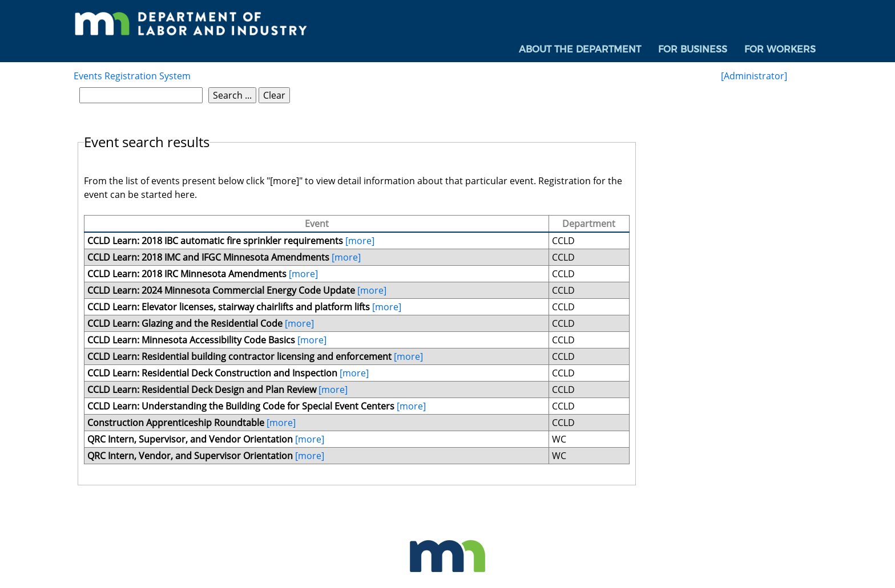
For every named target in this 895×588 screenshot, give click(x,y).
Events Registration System (132, 76)
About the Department (580, 49)
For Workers (780, 49)
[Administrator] (754, 76)
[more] (360, 241)
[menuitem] (580, 50)
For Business (693, 49)
